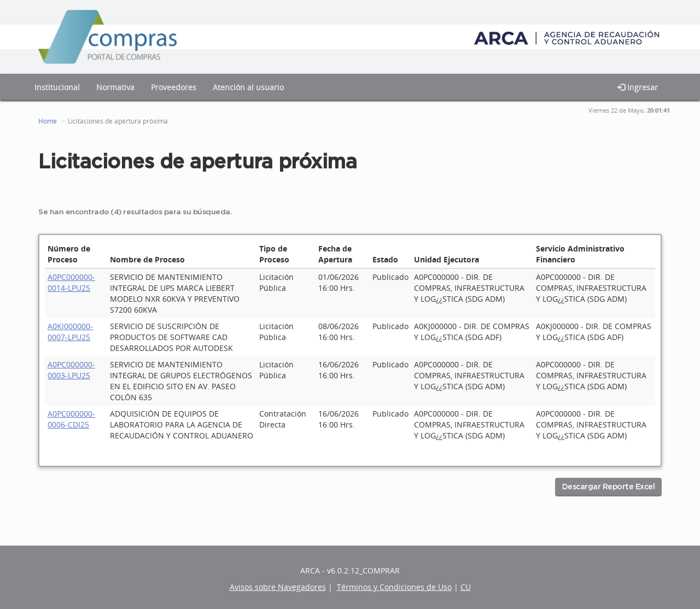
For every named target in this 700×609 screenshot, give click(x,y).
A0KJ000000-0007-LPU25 (70, 332)
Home (48, 121)
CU (466, 587)
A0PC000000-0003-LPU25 (71, 370)
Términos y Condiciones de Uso (394, 587)
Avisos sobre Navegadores (278, 587)
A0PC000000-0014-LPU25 (71, 282)
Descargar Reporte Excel (609, 487)
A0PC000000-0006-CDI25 (71, 419)
